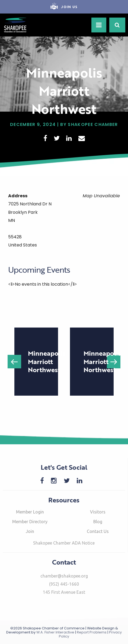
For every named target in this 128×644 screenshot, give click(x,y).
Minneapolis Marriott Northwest (47, 361)
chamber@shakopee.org (64, 576)
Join (30, 531)
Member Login (30, 512)
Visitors (98, 512)
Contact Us (98, 531)
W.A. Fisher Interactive (55, 632)
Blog (98, 522)
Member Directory (30, 522)
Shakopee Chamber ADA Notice (64, 543)
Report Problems (92, 632)
